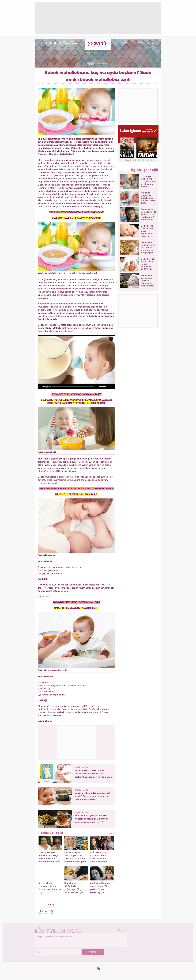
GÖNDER (93, 952)
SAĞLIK (133, 43)
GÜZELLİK (125, 43)
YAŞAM (140, 43)
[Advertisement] (77, 742)
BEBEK (91, 63)
